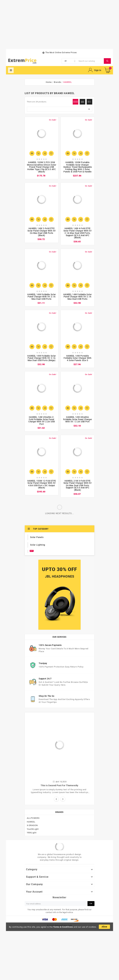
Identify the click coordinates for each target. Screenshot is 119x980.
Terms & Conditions (63, 927)
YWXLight (32, 833)
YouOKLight (33, 829)
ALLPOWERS (33, 818)
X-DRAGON (32, 825)
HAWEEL (31, 822)
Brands (59, 812)
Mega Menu (11, 70)
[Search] (90, 61)
